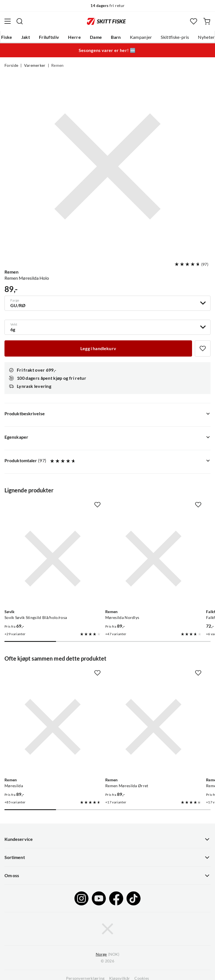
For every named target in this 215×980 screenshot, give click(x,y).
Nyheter (206, 37)
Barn (116, 37)
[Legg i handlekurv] (98, 348)
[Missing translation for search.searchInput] (20, 21)
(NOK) (107, 954)
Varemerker (35, 65)
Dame (96, 37)
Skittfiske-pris (175, 37)
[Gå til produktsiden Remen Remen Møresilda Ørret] (153, 727)
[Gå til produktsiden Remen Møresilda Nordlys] (153, 559)
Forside (11, 65)
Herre (74, 37)
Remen (58, 65)
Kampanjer (141, 37)
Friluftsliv (49, 37)
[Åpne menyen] (8, 21)
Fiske (7, 37)
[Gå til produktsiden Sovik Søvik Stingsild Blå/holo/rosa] (53, 559)
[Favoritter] (194, 21)
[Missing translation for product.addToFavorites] (203, 348)
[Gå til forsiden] (106, 21)
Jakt (26, 37)
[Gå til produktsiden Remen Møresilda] (53, 727)
